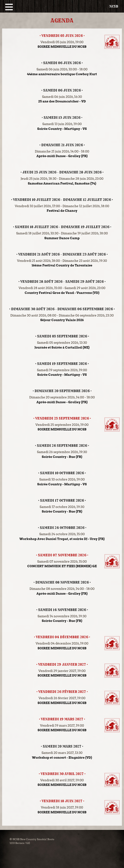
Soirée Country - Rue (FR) (62, 457)
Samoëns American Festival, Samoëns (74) (62, 183)
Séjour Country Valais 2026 (62, 320)
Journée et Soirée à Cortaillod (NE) (62, 347)
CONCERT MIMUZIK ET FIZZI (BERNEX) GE (62, 566)
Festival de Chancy (62, 211)
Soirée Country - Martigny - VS (62, 129)
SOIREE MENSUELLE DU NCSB (62, 47)
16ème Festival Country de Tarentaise (62, 265)
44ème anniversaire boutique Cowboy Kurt (62, 74)
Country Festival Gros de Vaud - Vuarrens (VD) (62, 293)
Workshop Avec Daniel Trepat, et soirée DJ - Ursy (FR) (62, 539)
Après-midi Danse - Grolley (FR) (62, 156)
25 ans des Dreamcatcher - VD (62, 101)
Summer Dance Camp (62, 238)
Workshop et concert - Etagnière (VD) (62, 758)
